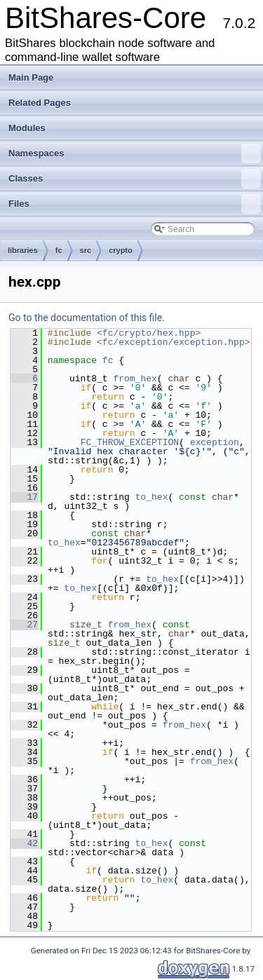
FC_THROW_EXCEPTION (130, 442)
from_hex (135, 379)
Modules (27, 128)
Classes (135, 179)
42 (24, 843)
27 (24, 625)
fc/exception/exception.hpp (174, 342)
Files (135, 204)
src (86, 250)
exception (215, 442)
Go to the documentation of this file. (87, 318)
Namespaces (135, 154)
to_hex (152, 497)
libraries (23, 250)
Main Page (31, 77)
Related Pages (40, 103)
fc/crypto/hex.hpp (149, 333)
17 (24, 497)
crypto (121, 250)
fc (59, 250)
